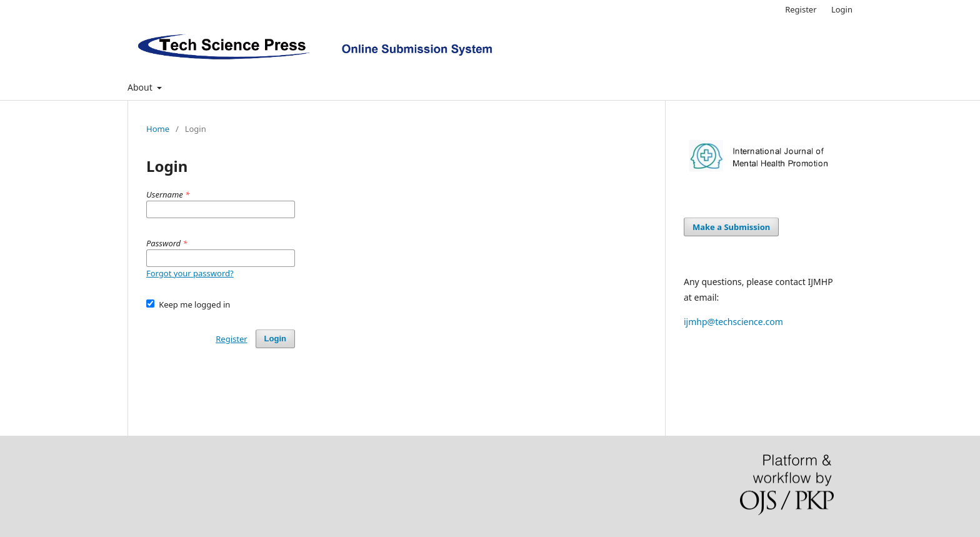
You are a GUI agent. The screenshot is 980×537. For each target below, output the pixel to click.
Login (842, 9)
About (141, 87)
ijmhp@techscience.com (733, 322)
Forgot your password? (190, 273)
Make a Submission (731, 227)
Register (801, 9)
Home (158, 129)
